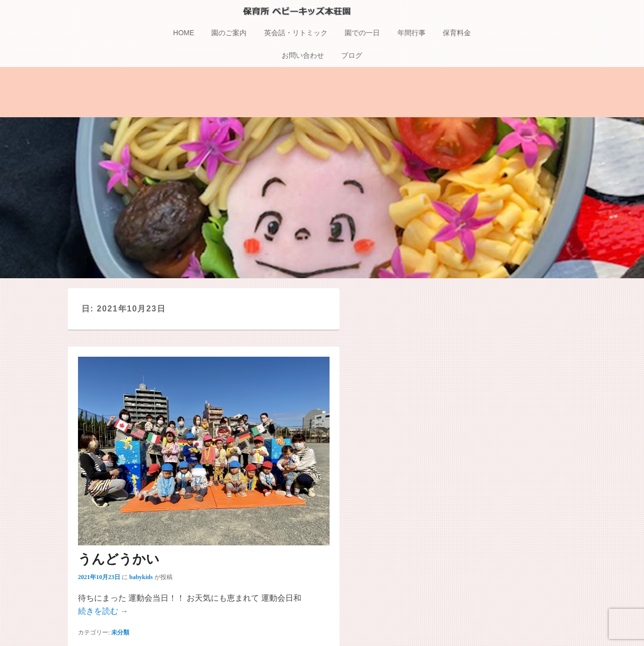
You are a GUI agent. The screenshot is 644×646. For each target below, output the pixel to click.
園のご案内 (229, 34)
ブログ (352, 57)
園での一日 (362, 34)
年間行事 (412, 34)
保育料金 (457, 34)
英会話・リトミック (296, 34)
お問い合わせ (303, 57)
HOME (184, 34)
